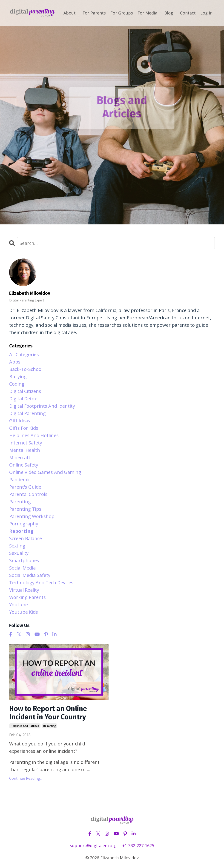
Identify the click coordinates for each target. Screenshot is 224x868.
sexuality (19, 553)
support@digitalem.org (93, 845)
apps (15, 362)
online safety (24, 465)
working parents (27, 597)
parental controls (28, 494)
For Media (147, 13)
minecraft (20, 457)
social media (22, 568)
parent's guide (25, 487)
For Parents (94, 13)
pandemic (20, 480)
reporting (50, 726)
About (70, 13)
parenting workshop (32, 516)
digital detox (23, 399)
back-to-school (26, 369)
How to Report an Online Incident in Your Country (48, 713)
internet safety (26, 443)
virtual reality (24, 590)
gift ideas (20, 421)
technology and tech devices (41, 583)
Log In (206, 13)
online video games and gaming (45, 472)
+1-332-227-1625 (138, 845)
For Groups (122, 13)
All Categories (24, 354)
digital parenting (27, 413)
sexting (17, 546)
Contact (188, 13)
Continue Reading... (26, 778)
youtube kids (24, 612)
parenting (20, 502)
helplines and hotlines (25, 726)
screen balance (26, 538)
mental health (25, 450)
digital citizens (25, 391)
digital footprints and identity (42, 406)
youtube (19, 605)
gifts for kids (24, 428)
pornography (24, 524)
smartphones (24, 560)
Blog (169, 13)
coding (17, 384)
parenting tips (25, 509)
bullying (18, 377)
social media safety (30, 575)
